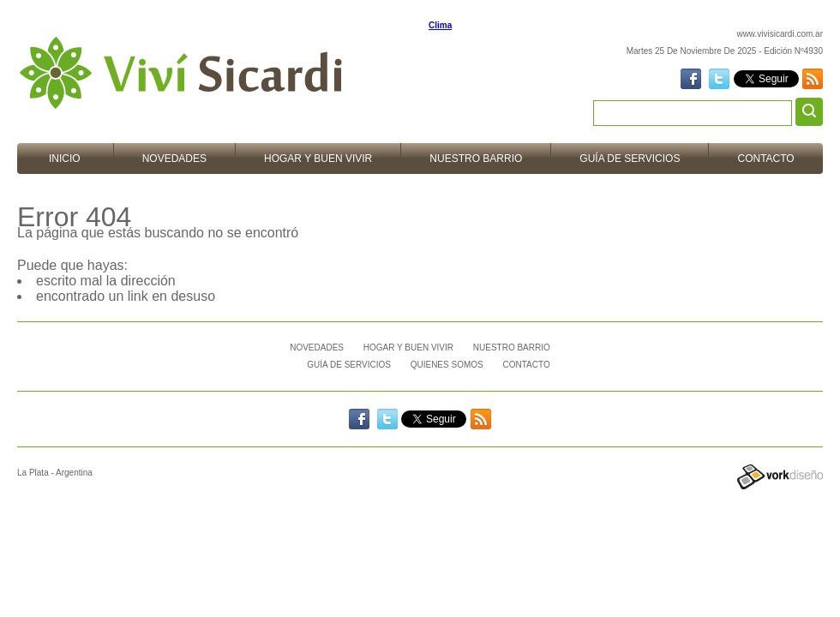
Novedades (174, 159)
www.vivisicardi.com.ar (780, 34)
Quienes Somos (447, 365)
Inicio (65, 159)
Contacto (765, 159)
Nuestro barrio (476, 159)
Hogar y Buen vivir (318, 159)
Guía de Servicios (630, 159)
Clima (440, 25)
